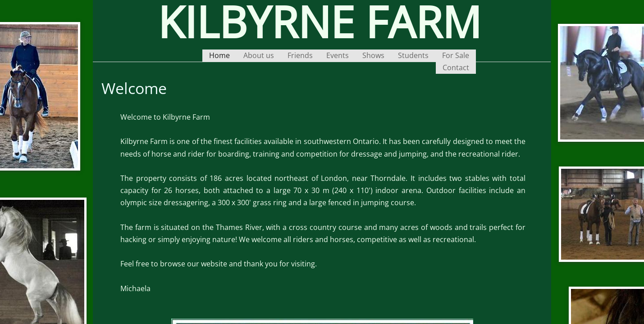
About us (259, 55)
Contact (456, 67)
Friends (300, 55)
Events (338, 55)
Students (413, 55)
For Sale (456, 55)
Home (219, 55)
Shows (373, 55)
